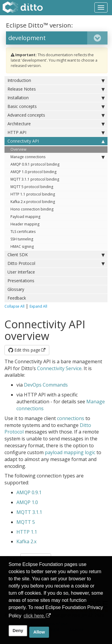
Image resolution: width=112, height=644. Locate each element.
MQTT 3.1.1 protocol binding (35, 179)
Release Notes (56, 89)
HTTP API (56, 132)
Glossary (16, 289)
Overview (18, 149)
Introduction (56, 80)
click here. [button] (34, 616)
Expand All (38, 306)
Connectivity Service (59, 368)
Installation (56, 98)
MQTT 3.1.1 (29, 512)
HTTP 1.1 (27, 532)
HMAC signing (22, 247)
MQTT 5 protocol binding (32, 187)
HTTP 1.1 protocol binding (33, 194)
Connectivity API (56, 141)
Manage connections (57, 157)
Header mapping (25, 224)
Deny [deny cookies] (18, 631)
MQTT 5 (26, 522)
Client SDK (56, 255)
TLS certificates (23, 232)
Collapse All (14, 306)
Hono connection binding (32, 209)
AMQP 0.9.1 (29, 492)
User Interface (21, 272)
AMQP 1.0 (27, 502)
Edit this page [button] (24, 350)
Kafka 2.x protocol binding (33, 202)
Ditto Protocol (56, 263)
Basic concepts (56, 106)
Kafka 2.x (26, 541)
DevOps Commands (46, 385)
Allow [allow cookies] (39, 632)
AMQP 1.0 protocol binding (33, 172)
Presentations (21, 281)
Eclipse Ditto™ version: (39, 25)
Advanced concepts (56, 115)
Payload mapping (25, 217)
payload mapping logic (70, 452)
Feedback (17, 298)
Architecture (56, 124)
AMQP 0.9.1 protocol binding (35, 164)
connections (71, 418)
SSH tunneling (22, 239)
